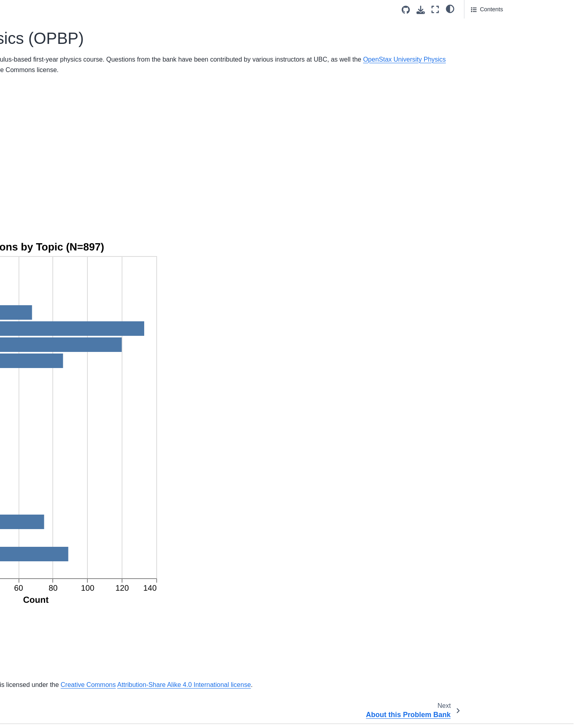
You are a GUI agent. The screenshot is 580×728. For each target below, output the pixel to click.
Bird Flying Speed (40, 691)
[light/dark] (450, 8)
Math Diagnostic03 (41, 307)
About (25, 171)
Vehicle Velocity (37, 256)
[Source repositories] (406, 10)
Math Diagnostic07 (41, 358)
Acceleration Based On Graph (55, 243)
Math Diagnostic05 (41, 333)
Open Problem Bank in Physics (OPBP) (60, 132)
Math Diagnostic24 (41, 575)
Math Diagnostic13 (41, 435)
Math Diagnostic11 (41, 409)
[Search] (63, 108)
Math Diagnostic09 (41, 384)
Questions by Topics (499, 25)
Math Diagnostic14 (41, 448)
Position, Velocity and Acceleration (61, 678)
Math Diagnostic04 (41, 320)
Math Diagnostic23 (41, 563)
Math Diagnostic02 (41, 294)
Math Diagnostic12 (41, 422)
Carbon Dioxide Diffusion (49, 703)
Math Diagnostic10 (41, 397)
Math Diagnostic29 (41, 639)
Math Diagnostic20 (41, 524)
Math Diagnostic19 (41, 511)
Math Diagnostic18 (41, 499)
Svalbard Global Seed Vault (247, 653)
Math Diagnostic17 (41, 486)
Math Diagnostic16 (41, 473)
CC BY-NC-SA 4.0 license (376, 715)
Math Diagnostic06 (41, 345)
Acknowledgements (496, 47)
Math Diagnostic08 (41, 371)
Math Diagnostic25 (41, 588)
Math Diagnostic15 (41, 460)
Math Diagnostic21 (41, 537)
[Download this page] (421, 10)
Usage (479, 36)
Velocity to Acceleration (47, 269)
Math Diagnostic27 (41, 614)
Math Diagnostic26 (41, 601)
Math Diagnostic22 (41, 550)
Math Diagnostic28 (41, 627)
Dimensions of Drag (42, 217)
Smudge (28, 230)
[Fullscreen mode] (435, 9)
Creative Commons (419, 653)
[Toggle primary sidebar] (134, 9)
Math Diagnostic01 (41, 281)
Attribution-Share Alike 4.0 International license (200, 664)
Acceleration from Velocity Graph (59, 665)
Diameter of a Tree (41, 716)
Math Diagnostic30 (41, 652)
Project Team (34, 184)
